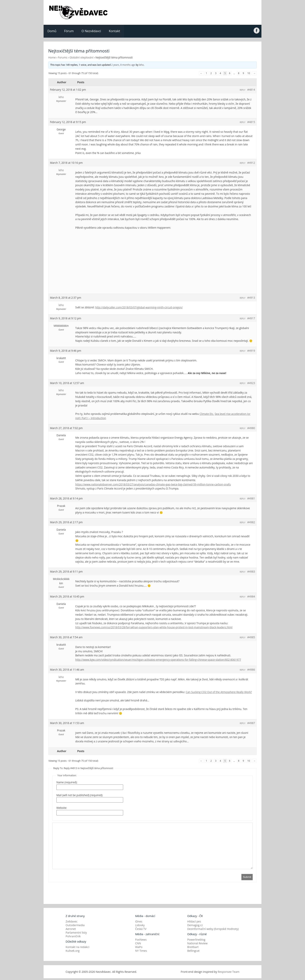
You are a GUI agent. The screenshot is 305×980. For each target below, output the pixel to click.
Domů (52, 31)
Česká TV (141, 929)
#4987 (251, 723)
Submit (247, 877)
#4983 (251, 571)
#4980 (251, 428)
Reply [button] (243, 90)
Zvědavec (71, 921)
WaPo (139, 947)
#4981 (251, 498)
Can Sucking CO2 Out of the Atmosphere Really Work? (219, 692)
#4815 (251, 122)
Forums (63, 57)
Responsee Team (229, 972)
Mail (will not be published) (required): (80, 795)
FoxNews (141, 940)
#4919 (251, 351)
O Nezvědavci (91, 31)
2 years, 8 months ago (123, 65)
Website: (62, 808)
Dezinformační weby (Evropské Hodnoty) (213, 929)
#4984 (251, 596)
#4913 (251, 298)
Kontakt (114, 31)
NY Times (141, 951)
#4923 (251, 383)
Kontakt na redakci (77, 947)
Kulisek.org (73, 951)
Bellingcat (193, 951)
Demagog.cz (195, 925)
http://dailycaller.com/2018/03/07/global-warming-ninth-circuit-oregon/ (139, 307)
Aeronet (71, 929)
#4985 (251, 637)
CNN (138, 943)
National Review (198, 943)
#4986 (251, 670)
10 (249, 73)
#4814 (251, 90)
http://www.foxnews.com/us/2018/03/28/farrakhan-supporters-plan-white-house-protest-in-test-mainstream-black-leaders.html (154, 627)
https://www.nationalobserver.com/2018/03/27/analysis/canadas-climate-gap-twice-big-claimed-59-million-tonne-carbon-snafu (153, 484)
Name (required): (67, 782)
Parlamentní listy (76, 933)
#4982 (251, 522)
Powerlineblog (196, 940)
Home (52, 57)
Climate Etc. (207, 414)
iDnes (139, 921)
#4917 (251, 318)
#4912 (251, 163)
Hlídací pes (194, 921)
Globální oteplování (81, 57)
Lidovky (140, 925)
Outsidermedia (75, 925)
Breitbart (193, 947)
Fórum (69, 31)
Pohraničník (73, 936)
